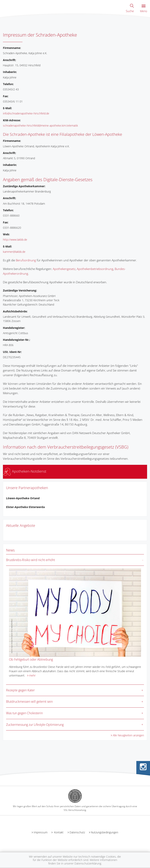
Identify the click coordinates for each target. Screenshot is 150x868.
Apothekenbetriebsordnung (95, 269)
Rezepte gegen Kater (20, 690)
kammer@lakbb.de (14, 252)
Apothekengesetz (64, 269)
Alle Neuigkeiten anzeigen (128, 735)
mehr (32, 675)
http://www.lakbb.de (15, 240)
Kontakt (58, 832)
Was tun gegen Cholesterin (24, 713)
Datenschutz (77, 832)
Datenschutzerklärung (88, 863)
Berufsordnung (26, 260)
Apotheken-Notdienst (25, 471)
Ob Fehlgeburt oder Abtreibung (31, 659)
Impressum (41, 832)
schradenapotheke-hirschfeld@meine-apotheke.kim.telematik (40, 125)
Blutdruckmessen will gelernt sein (29, 702)
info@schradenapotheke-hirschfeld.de (26, 113)
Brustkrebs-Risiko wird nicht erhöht (30, 560)
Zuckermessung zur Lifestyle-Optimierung (35, 725)
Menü (144, 9)
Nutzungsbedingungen (104, 832)
